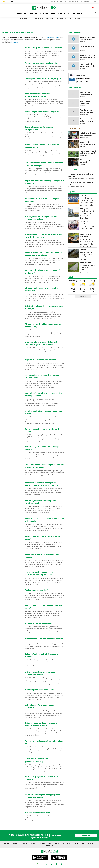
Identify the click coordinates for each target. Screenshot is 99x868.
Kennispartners (69, 2)
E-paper (94, 2)
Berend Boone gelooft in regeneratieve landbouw (43, 48)
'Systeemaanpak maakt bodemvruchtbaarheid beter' (88, 152)
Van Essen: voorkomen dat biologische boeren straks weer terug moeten (88, 56)
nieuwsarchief (16, 42)
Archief (42, 843)
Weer (71, 277)
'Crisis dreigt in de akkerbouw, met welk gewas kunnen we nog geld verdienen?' (88, 65)
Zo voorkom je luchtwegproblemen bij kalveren (88, 143)
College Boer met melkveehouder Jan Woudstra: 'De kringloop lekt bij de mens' (44, 466)
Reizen (57, 843)
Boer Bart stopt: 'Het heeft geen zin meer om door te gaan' (87, 93)
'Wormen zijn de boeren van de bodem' (39, 690)
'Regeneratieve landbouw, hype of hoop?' (40, 360)
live (92, 7)
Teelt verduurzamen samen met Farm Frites (41, 63)
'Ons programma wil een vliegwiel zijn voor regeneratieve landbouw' (41, 218)
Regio (53, 13)
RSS (75, 843)
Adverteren (66, 843)
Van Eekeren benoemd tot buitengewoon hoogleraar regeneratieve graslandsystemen (42, 484)
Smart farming (50, 18)
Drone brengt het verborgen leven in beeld (86, 120)
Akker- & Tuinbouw (42, 13)
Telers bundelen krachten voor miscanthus (85, 102)
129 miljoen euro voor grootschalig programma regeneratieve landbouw (42, 796)
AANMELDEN (86, 835)
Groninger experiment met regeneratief (40, 623)
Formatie (60, 18)
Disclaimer (49, 846)
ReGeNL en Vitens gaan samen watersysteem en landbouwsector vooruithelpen (43, 254)
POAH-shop (60, 2)
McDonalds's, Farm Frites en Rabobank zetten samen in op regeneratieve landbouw (42, 343)
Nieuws (19, 13)
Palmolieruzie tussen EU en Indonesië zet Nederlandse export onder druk (87, 111)
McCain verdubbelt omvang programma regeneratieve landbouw (40, 673)
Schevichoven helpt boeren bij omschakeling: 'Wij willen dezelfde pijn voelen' (43, 236)
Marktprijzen (78, 13)
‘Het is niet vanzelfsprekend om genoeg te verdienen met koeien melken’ (41, 724)
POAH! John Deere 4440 (88, 46)
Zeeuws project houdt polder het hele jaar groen (43, 78)
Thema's (77, 18)
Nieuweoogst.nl (53, 37)
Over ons (6, 843)
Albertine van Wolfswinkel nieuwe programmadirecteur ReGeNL (38, 95)
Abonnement (79, 2)
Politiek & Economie (26, 18)
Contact (15, 843)
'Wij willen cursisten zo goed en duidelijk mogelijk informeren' (88, 134)
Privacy (90, 843)
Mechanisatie (39, 18)
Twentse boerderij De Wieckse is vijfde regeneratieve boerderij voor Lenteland (40, 573)
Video (60, 13)
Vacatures (53, 2)
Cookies (82, 843)
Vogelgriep (69, 18)
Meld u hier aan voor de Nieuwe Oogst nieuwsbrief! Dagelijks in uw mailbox (28, 836)
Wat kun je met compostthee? (36, 590)
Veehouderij (28, 13)
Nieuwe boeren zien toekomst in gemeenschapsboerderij (37, 760)
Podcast (67, 13)
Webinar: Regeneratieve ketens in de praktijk (42, 112)
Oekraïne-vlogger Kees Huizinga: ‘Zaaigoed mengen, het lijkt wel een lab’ (88, 38)
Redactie (25, 843)
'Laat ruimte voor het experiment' (38, 813)
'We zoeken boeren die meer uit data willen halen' (44, 639)
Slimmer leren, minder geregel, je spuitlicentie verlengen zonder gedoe (88, 161)
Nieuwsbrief (88, 2)
